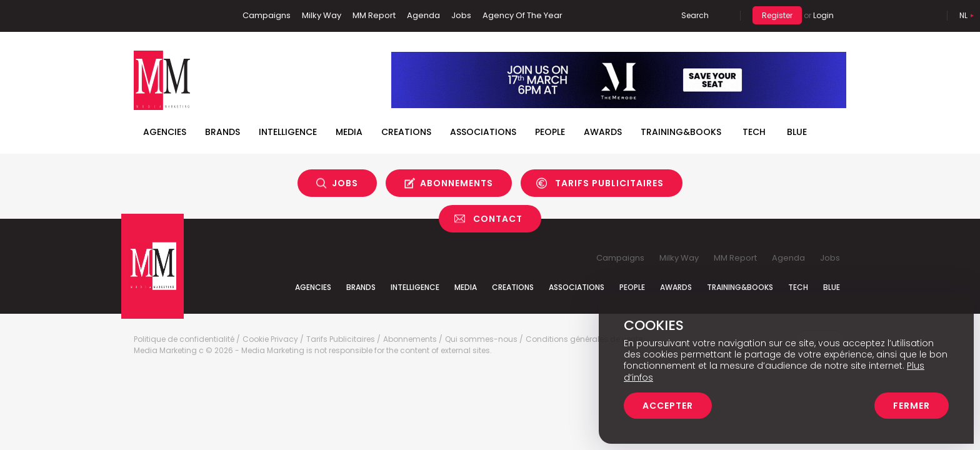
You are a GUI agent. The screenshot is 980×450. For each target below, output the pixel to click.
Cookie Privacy (270, 339)
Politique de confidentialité (184, 339)
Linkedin (162, 16)
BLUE (797, 132)
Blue (832, 287)
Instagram (202, 16)
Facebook (143, 16)
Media (349, 132)
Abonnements (457, 183)
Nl (963, 15)
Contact (498, 219)
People (550, 132)
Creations (406, 132)
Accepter (668, 406)
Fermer (912, 406)
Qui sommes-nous (481, 339)
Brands (222, 132)
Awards (603, 132)
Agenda (423, 15)
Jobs (461, 15)
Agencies (165, 132)
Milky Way (322, 15)
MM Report (374, 15)
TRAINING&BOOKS (681, 132)
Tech (754, 132)
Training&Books (740, 287)
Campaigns (267, 15)
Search (695, 15)
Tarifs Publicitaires (609, 183)
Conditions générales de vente (584, 339)
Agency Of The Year (522, 15)
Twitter (181, 16)
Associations (483, 132)
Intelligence (288, 132)
